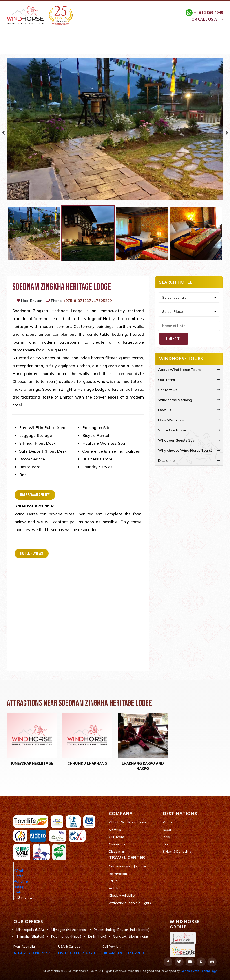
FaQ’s (113, 881)
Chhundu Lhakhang (87, 764)
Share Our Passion (174, 430)
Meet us (165, 410)
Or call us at (206, 19)
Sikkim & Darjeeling (177, 852)
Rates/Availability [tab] (35, 495)
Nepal (167, 830)
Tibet (167, 844)
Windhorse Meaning (175, 400)
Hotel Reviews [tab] (32, 554)
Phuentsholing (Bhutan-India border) (122, 930)
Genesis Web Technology (199, 971)
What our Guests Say (176, 440)
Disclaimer (167, 461)
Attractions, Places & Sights (130, 903)
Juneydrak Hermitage (32, 764)
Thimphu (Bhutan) (30, 937)
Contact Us (197, 49)
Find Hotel (174, 339)
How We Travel (171, 420)
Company (48, 49)
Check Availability (122, 896)
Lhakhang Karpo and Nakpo (143, 766)
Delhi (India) (97, 937)
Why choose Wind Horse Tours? (185, 451)
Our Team (167, 380)
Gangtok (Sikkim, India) (130, 937)
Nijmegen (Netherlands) (69, 930)
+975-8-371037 (77, 301)
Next (227, 132)
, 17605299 (102, 301)
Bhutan (168, 823)
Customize (138, 49)
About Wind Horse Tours (179, 370)
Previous (3, 132)
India (166, 837)
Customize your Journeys (128, 867)
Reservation (118, 874)
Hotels (114, 888)
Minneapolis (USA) (30, 930)
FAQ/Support (167, 49)
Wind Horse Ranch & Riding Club (21, 882)
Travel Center (108, 49)
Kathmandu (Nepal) (66, 937)
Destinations (76, 49)
